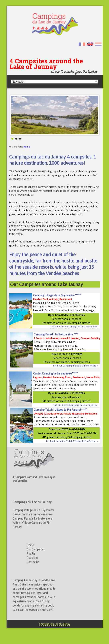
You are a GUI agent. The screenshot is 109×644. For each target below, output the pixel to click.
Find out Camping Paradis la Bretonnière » (76, 366)
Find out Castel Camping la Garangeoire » (75, 405)
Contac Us (33, 562)
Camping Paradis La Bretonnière (32, 519)
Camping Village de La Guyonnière (34, 510)
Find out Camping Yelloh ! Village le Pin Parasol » (72, 441)
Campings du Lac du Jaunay (55, 624)
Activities (32, 558)
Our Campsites (36, 549)
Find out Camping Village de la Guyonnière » (74, 327)
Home (27, 147)
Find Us (31, 554)
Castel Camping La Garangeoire (32, 514)
